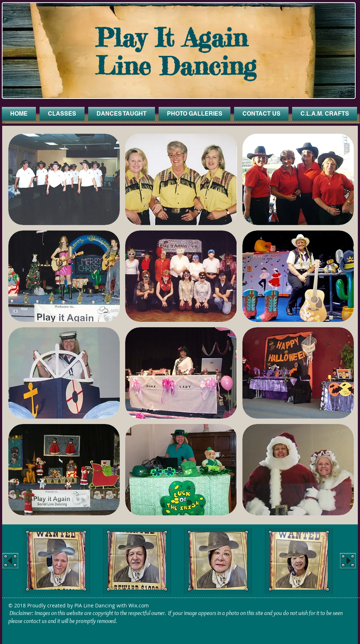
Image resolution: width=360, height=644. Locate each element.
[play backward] (10, 561)
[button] (64, 179)
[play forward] (348, 561)
